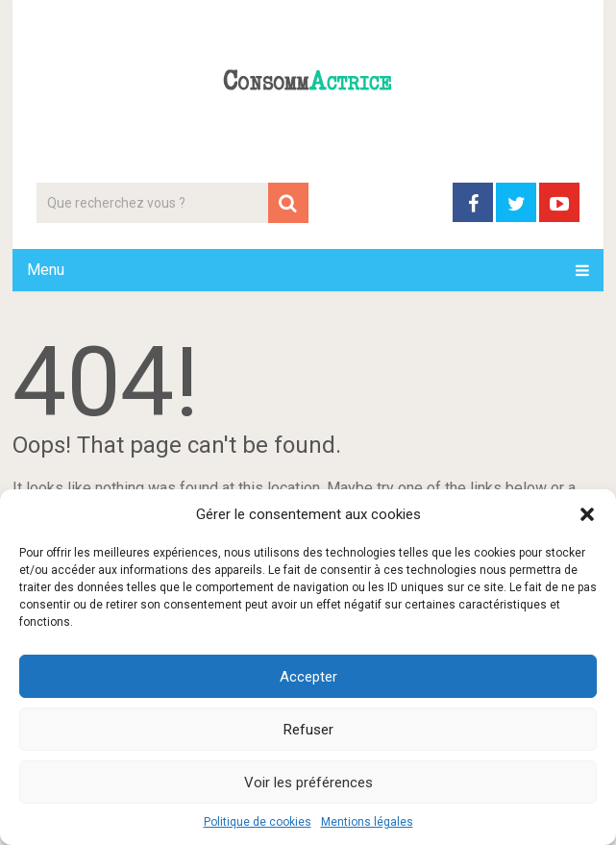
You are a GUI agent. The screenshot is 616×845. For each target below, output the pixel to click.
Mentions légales (367, 822)
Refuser (308, 730)
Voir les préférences (308, 783)
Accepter (308, 677)
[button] (587, 514)
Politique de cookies (258, 822)
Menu (46, 270)
